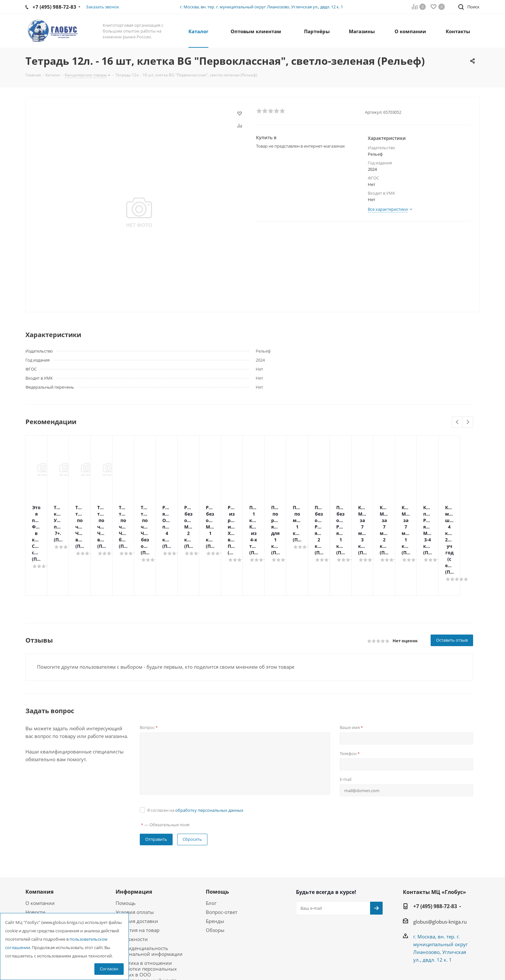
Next (468, 422)
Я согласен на (195, 759)
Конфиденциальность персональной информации (149, 899)
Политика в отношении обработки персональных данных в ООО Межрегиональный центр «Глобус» (146, 923)
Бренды (215, 869)
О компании (40, 851)
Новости (35, 860)
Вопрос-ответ (222, 860)
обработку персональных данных (209, 759)
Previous (457, 422)
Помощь (126, 851)
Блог (211, 851)
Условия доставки (137, 869)
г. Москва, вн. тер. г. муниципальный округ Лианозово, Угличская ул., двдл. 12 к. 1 (262, 7)
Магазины (38, 878)
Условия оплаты (135, 860)
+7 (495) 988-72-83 (435, 855)
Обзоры (215, 878)
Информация (134, 840)
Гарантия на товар (138, 878)
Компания (39, 840)
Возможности (132, 888)
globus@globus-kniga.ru (440, 870)
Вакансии (37, 869)
